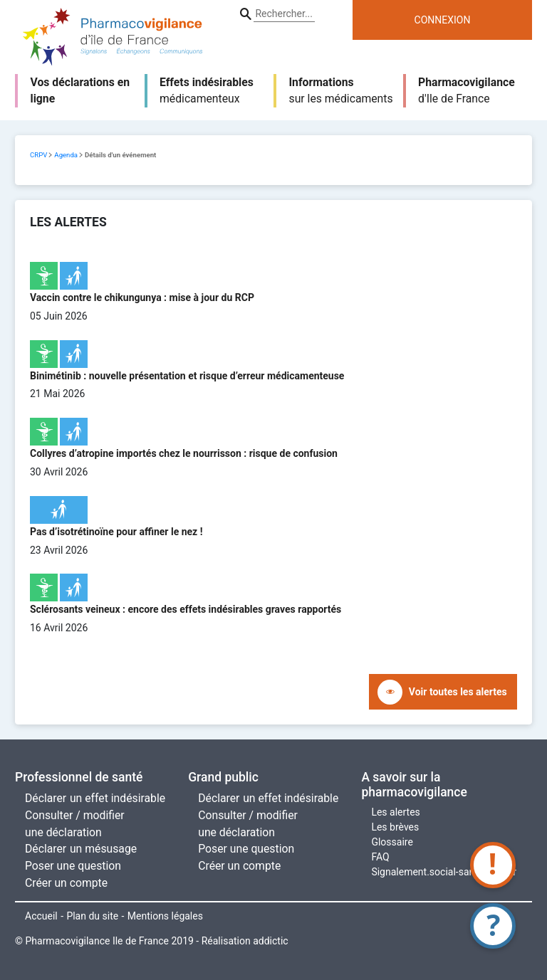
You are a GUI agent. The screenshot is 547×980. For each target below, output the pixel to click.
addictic (270, 941)
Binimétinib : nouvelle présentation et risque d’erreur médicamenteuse (187, 376)
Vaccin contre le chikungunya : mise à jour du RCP (142, 297)
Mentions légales (165, 916)
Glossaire (392, 842)
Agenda (66, 155)
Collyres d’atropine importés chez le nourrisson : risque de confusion (184, 453)
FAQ (380, 857)
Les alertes (395, 812)
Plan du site (92, 916)
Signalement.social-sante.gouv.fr (443, 872)
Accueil (41, 916)
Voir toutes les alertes (458, 692)
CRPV (38, 155)
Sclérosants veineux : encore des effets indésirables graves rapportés (186, 609)
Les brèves (395, 827)
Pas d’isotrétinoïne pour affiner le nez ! (116, 532)
